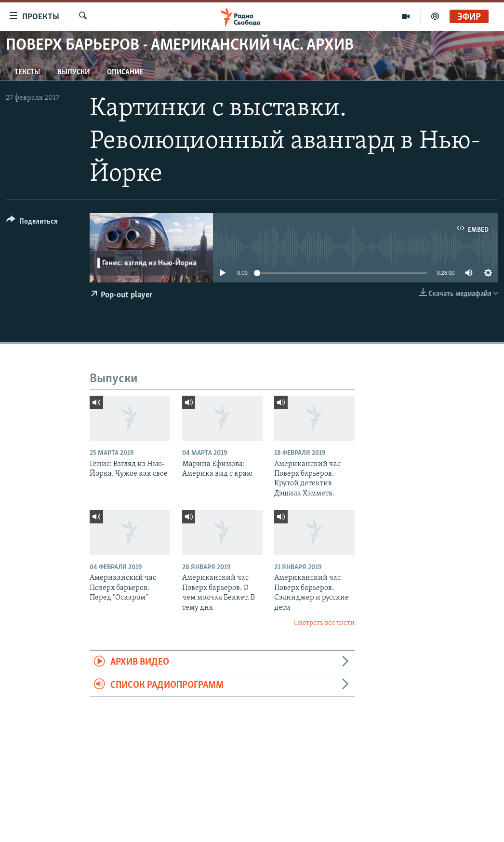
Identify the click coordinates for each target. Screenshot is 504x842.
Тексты (27, 72)
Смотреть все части (324, 623)
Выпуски (73, 72)
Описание (125, 72)
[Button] (32, 223)
